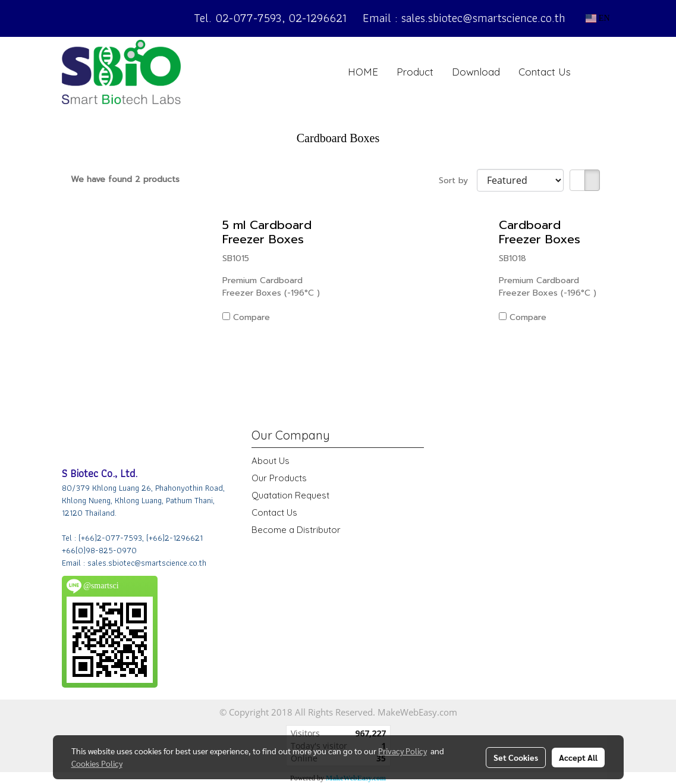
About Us (271, 461)
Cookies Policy (97, 763)
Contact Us (545, 72)
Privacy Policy (403, 751)
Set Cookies (516, 757)
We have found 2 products (125, 179)
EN (598, 18)
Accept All (578, 757)
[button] (598, 72)
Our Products (279, 478)
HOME (363, 72)
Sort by (458, 181)
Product (415, 72)
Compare (251, 317)
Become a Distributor (296, 530)
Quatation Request (290, 495)
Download (476, 72)
